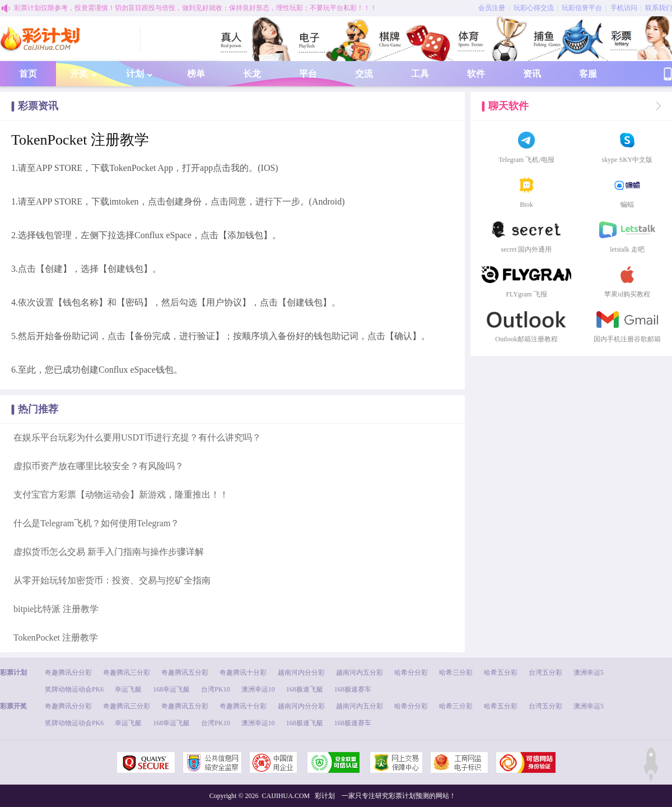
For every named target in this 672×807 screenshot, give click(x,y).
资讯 (532, 74)
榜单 (196, 74)
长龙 (252, 74)
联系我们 (659, 8)
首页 (28, 74)
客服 (588, 74)
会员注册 (492, 8)
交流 (364, 74)
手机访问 (624, 8)
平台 (308, 74)
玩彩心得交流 (534, 8)
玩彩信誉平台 (582, 8)
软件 (476, 74)
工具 (420, 74)
